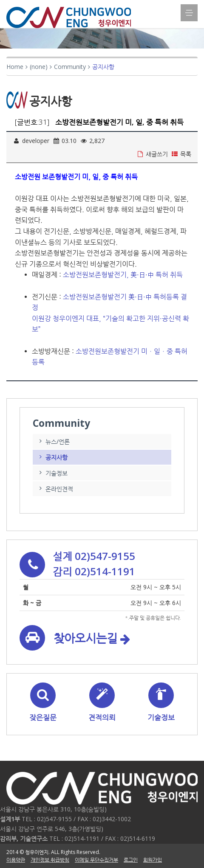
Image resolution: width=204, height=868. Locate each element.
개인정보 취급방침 (50, 860)
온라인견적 (55, 489)
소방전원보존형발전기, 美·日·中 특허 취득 (123, 275)
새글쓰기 (152, 154)
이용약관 (16, 860)
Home (15, 67)
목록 (181, 154)
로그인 (131, 860)
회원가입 (153, 860)
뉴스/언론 (53, 441)
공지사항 (52, 457)
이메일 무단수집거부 (96, 860)
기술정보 (52, 473)
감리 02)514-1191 (94, 571)
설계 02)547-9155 (94, 556)
